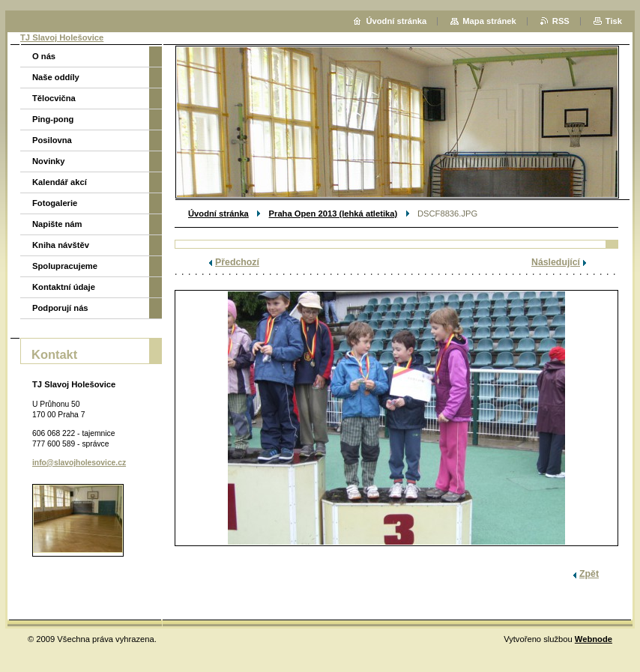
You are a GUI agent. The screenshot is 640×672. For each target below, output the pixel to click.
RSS (561, 21)
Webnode (594, 639)
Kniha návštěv (61, 245)
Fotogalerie (55, 203)
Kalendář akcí (60, 182)
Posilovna (52, 140)
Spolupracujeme (65, 266)
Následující (556, 262)
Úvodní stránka (218, 214)
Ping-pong (53, 119)
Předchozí (237, 262)
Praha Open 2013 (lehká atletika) (333, 214)
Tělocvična (54, 98)
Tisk (614, 21)
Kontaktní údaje (64, 287)
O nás (44, 56)
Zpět (589, 574)
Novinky (49, 161)
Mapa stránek (489, 21)
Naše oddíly (56, 77)
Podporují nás (60, 308)
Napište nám (57, 224)
